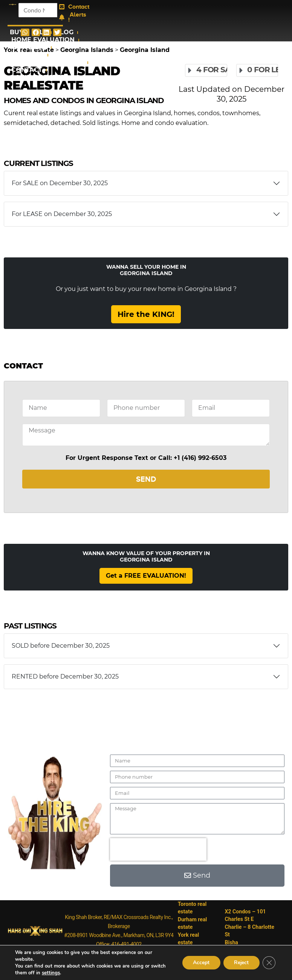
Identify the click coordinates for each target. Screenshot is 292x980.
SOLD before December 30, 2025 (61, 646)
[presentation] (158, 849)
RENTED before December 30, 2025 (65, 676)
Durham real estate (192, 923)
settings (51, 973)
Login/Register (38, 77)
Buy (17, 32)
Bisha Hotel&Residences (247, 942)
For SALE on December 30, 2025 (60, 183)
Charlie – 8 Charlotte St (250, 927)
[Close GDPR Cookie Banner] (269, 963)
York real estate (188, 938)
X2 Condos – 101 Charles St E (246, 912)
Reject (240, 962)
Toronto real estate (192, 908)
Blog (64, 32)
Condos (28, 55)
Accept (199, 962)
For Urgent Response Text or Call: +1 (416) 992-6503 (146, 458)
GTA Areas (29, 47)
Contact (27, 70)
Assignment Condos (47, 62)
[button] (25, 32)
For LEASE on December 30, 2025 (62, 214)
